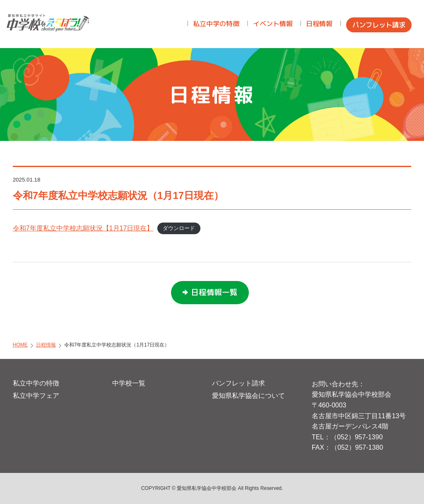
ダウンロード (179, 229)
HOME (20, 345)
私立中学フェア (36, 396)
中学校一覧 (129, 383)
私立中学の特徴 (36, 383)
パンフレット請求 (238, 383)
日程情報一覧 (214, 292)
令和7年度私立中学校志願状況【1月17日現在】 (83, 228)
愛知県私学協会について (248, 396)
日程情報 (46, 345)
